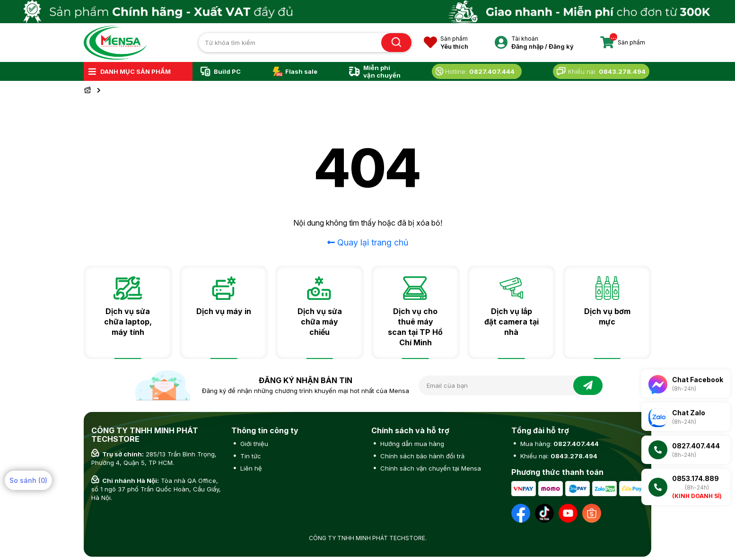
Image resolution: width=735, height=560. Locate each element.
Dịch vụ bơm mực (607, 316)
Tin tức (250, 456)
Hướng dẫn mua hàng (411, 444)
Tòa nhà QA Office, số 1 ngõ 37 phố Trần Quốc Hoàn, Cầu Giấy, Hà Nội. (156, 489)
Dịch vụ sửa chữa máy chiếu (320, 322)
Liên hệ (250, 468)
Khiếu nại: (558, 456)
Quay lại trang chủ (368, 242)
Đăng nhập (527, 46)
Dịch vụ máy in (224, 311)
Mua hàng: (559, 444)
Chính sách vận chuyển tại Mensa (430, 468)
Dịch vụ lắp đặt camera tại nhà (512, 322)
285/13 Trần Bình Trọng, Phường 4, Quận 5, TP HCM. (154, 458)
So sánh (28, 480)
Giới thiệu (253, 444)
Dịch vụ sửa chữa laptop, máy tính (128, 322)
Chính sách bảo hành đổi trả (421, 456)
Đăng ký (561, 46)
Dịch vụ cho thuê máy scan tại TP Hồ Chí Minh (415, 327)
